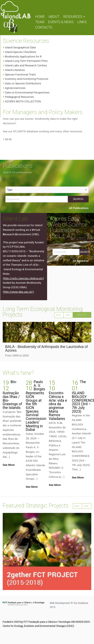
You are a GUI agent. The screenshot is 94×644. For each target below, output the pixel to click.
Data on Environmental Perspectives (27, 92)
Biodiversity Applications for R (23, 56)
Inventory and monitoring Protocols (27, 79)
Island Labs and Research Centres (26, 65)
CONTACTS (44, 27)
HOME (40, 17)
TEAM (40, 22)
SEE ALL (82, 315)
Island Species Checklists (21, 52)
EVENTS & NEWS (61, 22)
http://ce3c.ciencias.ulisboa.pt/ (23, 278)
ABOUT (54, 17)
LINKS (82, 22)
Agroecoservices (15, 88)
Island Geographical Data (20, 47)
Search (78, 199)
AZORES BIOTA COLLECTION (23, 101)
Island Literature (15, 70)
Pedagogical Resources (20, 97)
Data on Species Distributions (23, 83)
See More (9, 465)
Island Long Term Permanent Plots (26, 61)
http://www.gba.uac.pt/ (18, 292)
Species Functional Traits (20, 74)
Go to (8, 139)
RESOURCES (74, 17)
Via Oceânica (81, 603)
